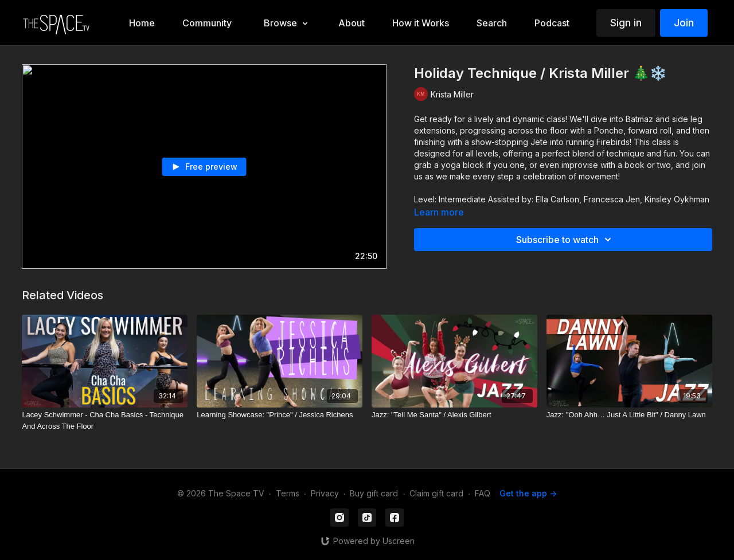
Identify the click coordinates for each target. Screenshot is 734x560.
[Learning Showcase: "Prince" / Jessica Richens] (280, 415)
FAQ (483, 493)
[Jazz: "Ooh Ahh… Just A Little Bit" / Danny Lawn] (629, 415)
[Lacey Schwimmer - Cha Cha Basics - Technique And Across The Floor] (105, 420)
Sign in (626, 23)
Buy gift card (374, 493)
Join (684, 23)
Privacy (325, 493)
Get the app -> (528, 493)
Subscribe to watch (565, 240)
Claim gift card (436, 493)
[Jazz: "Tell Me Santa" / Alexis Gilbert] (454, 415)
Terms (288, 493)
